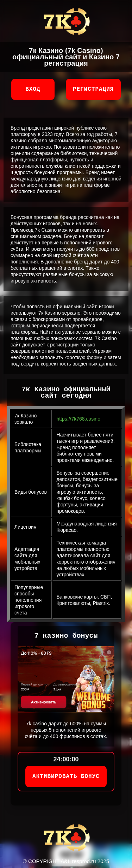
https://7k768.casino (78, 419)
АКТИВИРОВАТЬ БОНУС (66, 777)
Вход (33, 89)
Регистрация (93, 89)
